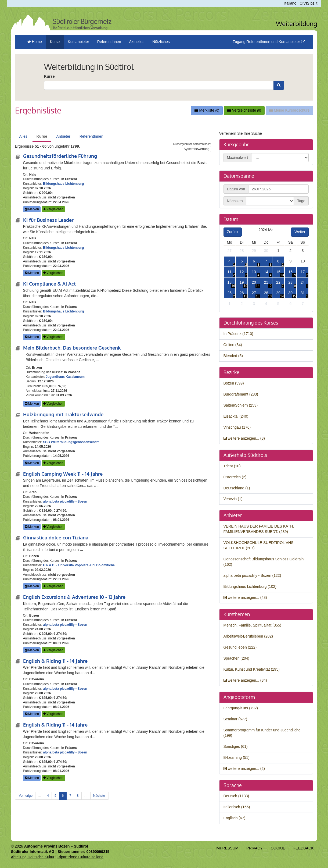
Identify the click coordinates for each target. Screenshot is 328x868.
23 (291, 282)
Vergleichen (53, 209)
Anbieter (63, 136)
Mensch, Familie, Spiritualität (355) (253, 625)
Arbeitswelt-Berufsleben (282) (248, 636)
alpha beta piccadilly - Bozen (65, 501)
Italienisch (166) (237, 807)
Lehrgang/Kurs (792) (241, 708)
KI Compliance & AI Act (49, 284)
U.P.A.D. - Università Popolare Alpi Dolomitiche (79, 565)
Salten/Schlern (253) (241, 405)
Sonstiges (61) (236, 746)
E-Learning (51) (237, 757)
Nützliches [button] (161, 42)
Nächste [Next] (100, 796)
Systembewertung (196, 149)
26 (242, 293)
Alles (23, 136)
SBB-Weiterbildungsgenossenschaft (71, 442)
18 (229, 282)
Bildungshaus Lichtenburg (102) (250, 586)
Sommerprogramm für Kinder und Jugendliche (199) (262, 733)
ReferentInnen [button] (109, 42)
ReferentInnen (91, 136)
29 (254, 251)
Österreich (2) (235, 477)
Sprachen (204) (237, 658)
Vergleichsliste (244, 110)
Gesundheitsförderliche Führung (60, 156)
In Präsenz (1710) (238, 334)
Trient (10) (232, 466)
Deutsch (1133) (236, 796)
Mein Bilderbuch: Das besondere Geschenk (72, 348)
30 (266, 251)
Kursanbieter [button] (78, 42)
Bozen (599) (234, 383)
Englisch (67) (235, 818)
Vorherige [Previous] (25, 796)
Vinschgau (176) (237, 427)
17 (303, 272)
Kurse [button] (55, 42)
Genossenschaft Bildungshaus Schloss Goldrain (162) (264, 562)
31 (303, 293)
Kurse (49, 76)
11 (229, 272)
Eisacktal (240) (236, 416)
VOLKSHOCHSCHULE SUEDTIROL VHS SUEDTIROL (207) (259, 545)
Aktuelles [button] (137, 42)
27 (229, 251)
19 (242, 282)
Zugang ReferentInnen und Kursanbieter (269, 42)
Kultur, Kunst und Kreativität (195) (252, 669)
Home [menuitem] (35, 42)
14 (266, 272)
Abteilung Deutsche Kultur (33, 857)
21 (266, 282)
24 (303, 282)
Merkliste (207, 110)
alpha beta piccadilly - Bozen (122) (252, 575)
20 (254, 282)
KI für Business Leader (48, 220)
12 (242, 272)
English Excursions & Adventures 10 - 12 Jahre (74, 597)
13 (254, 272)
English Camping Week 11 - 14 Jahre (63, 474)
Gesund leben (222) (240, 647)
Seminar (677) (235, 719)
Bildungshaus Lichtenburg (63, 184)
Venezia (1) (233, 499)
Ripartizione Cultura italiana (80, 857)
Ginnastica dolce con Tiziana (56, 538)
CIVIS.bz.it (308, 3)
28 (242, 251)
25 (229, 293)
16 (291, 272)
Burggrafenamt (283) (241, 394)
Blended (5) (233, 356)
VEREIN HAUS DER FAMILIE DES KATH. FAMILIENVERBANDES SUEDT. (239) (259, 529)
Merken (32, 209)
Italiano (290, 3)
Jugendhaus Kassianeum (65, 377)
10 (303, 261)
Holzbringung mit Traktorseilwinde (63, 414)
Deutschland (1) (237, 488)
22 (278, 282)
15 (278, 272)
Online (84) (233, 345)
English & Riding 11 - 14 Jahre (55, 661)
